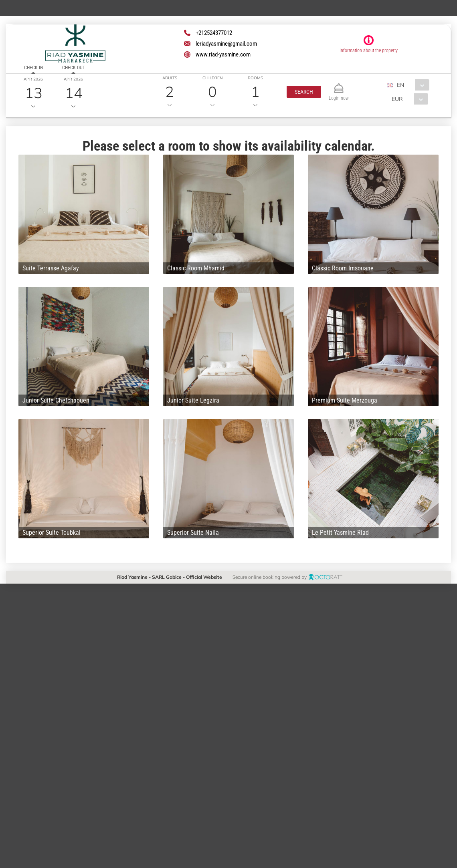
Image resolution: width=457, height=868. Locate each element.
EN (400, 85)
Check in (33, 68)
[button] (304, 92)
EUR (397, 99)
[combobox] (411, 85)
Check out (74, 68)
